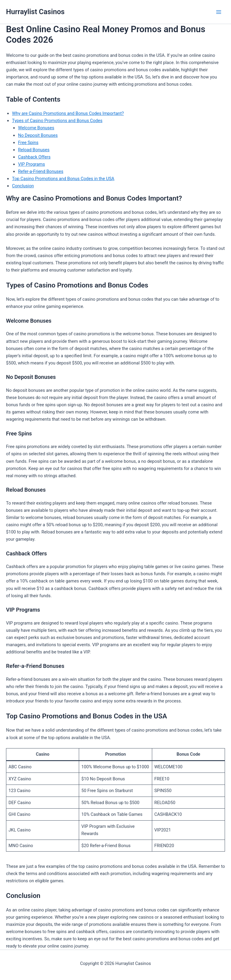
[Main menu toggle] (219, 12)
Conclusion (23, 186)
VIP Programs (31, 164)
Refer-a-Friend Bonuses (41, 171)
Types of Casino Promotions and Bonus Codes (57, 121)
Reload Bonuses (34, 150)
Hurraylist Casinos (35, 12)
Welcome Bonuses (36, 128)
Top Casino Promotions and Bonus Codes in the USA (63, 179)
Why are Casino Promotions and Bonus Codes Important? (68, 113)
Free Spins (28, 143)
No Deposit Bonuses (38, 135)
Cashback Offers (34, 157)
